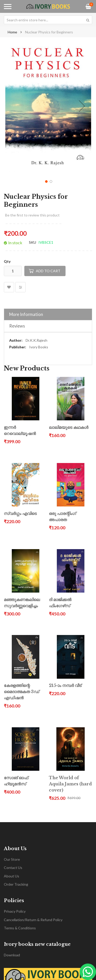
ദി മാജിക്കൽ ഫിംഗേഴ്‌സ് (60, 603)
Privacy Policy (15, 911)
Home (12, 32)
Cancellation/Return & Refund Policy (33, 920)
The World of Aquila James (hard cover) (70, 784)
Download (12, 955)
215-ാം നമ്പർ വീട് (65, 686)
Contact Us (13, 868)
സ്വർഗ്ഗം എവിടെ (20, 514)
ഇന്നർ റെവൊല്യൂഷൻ (20, 430)
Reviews (17, 326)
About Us (12, 876)
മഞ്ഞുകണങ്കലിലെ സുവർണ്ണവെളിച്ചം (22, 603)
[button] (82, 106)
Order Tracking (16, 884)
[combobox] (48, 20)
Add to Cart (48, 271)
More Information (26, 314)
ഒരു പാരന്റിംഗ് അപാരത (62, 517)
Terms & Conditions (20, 928)
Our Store (12, 859)
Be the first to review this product (32, 215)
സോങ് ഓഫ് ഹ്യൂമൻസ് (16, 781)
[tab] (48, 314)
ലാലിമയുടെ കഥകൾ (69, 427)
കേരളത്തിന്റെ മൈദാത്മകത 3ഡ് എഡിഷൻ (22, 692)
